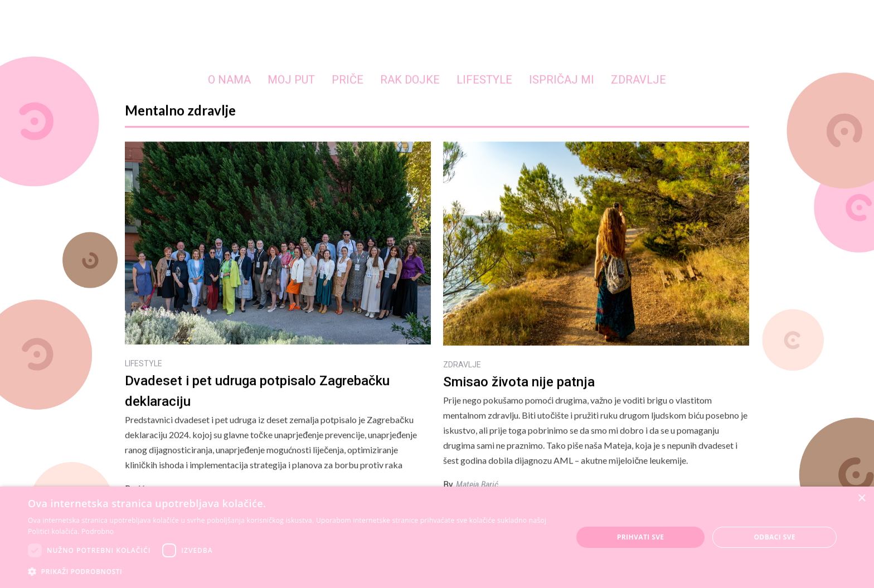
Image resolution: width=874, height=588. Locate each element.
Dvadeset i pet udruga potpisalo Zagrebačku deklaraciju (257, 391)
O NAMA (229, 80)
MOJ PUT (291, 80)
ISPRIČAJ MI (562, 80)
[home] (437, 36)
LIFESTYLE (484, 80)
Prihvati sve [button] (641, 537)
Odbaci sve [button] (775, 537)
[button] (292, 572)
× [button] (861, 499)
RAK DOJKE (410, 80)
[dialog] (437, 537)
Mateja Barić (477, 485)
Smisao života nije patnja (519, 382)
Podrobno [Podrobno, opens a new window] (98, 531)
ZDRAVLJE (638, 80)
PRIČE (348, 80)
